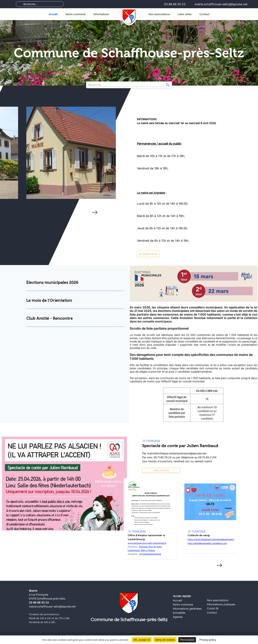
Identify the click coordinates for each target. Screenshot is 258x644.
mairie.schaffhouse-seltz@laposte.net (221, 4)
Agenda (178, 617)
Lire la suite (161, 470)
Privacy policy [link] (208, 640)
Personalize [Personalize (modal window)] (187, 640)
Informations (101, 14)
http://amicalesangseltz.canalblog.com (207, 543)
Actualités (179, 613)
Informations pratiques (221, 604)
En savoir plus (148, 254)
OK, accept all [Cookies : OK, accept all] (142, 640)
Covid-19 (213, 608)
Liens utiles (185, 14)
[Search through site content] (42, 4)
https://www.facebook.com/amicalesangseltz (211, 539)
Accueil (53, 14)
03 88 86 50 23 (175, 4)
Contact (204, 14)
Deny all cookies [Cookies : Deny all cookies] (165, 640)
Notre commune (76, 14)
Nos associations (159, 14)
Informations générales (187, 609)
